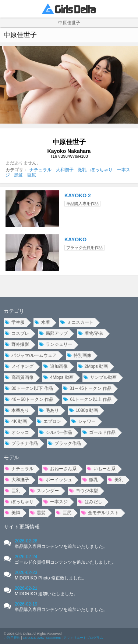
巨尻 (32, 175)
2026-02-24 (66, 559)
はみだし (90, 502)
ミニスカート (77, 322)
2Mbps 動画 (93, 366)
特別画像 (79, 355)
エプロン (49, 421)
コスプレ (17, 333)
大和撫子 (65, 170)
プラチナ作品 (21, 443)
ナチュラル (40, 170)
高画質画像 (19, 377)
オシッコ (17, 432)
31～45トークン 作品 (87, 388)
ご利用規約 (12, 638)
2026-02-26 (61, 544)
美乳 (116, 480)
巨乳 (13, 491)
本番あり (17, 410)
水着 (42, 322)
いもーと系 (101, 469)
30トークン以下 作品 (29, 388)
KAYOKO (75, 239)
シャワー (84, 421)
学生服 (15, 322)
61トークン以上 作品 (87, 399)
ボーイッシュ (56, 480)
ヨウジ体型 (84, 491)
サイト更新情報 (22, 527)
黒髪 (18, 175)
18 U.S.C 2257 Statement (42, 638)
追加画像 (56, 366)
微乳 (82, 170)
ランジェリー (56, 344)
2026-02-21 (46, 591)
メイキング (19, 366)
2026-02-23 (51, 575)
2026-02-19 (61, 607)
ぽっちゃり (102, 170)
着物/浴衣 (91, 333)
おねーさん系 (60, 469)
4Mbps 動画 (58, 377)
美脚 (13, 513)
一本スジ (56, 502)
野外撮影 (17, 344)
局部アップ (53, 333)
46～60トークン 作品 (29, 399)
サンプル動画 (100, 377)
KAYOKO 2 (78, 195)
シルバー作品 (56, 432)
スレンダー (45, 491)
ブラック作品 (64, 443)
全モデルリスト (100, 513)
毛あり (49, 410)
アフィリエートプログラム (83, 638)
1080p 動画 (84, 410)
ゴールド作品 (99, 432)
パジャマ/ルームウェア (31, 355)
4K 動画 (16, 421)
